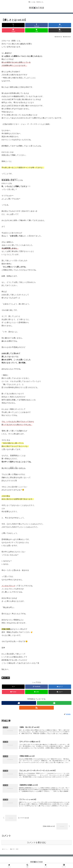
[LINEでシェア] (36, 30)
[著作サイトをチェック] (19, 703)
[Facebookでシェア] (36, 25)
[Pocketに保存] (13, 30)
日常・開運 (6, 678)
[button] (60, 30)
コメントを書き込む (37, 843)
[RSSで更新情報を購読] (36, 708)
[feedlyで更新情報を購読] (54, 703)
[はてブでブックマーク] (60, 25)
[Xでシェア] (13, 25)
